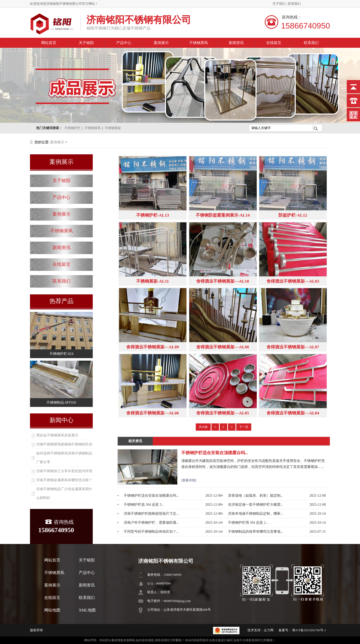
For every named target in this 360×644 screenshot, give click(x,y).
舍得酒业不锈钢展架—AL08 (223, 347)
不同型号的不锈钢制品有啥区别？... (151, 532)
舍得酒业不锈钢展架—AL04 (293, 413)
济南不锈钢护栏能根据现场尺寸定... (151, 514)
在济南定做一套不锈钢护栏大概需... (256, 505)
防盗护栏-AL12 (293, 215)
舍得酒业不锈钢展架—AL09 (153, 347)
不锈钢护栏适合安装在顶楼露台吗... (215, 453)
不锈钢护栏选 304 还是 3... (144, 505)
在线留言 (274, 43)
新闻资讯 (236, 43)
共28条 (203, 427)
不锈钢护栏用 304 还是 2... (248, 523)
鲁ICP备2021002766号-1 (309, 630)
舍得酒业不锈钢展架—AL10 (223, 281)
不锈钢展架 (113, 128)
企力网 (269, 630)
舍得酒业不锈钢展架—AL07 (293, 347)
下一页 (244, 427)
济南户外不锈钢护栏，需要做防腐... (151, 523)
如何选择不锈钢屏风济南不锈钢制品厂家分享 (64, 458)
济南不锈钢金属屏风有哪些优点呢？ (64, 480)
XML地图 (87, 610)
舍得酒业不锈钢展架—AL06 (153, 413)
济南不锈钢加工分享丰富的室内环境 (64, 471)
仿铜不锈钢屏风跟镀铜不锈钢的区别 (64, 444)
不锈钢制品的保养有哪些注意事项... (256, 532)
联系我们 (294, 4)
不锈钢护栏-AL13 (153, 215)
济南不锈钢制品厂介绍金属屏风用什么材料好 (64, 493)
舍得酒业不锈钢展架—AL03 (293, 281)
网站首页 (49, 43)
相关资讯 (135, 441)
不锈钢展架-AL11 (152, 281)
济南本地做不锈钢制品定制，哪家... (256, 514)
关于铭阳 (86, 43)
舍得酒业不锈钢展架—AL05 (223, 413)
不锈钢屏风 (199, 43)
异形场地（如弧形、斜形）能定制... (256, 496)
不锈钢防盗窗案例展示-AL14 (223, 215)
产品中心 (124, 43)
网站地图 (52, 610)
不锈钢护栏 (72, 128)
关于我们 (279, 4)
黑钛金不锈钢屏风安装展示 (57, 435)
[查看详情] (189, 480)
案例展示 (161, 43)
